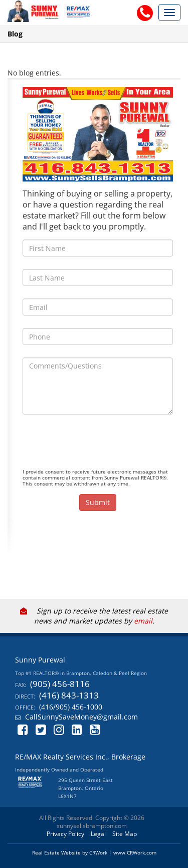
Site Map (125, 834)
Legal (98, 834)
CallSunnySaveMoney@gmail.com (81, 717)
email (143, 621)
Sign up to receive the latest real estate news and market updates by (94, 616)
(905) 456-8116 (60, 684)
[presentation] (99, 446)
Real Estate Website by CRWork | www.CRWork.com (94, 852)
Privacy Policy (65, 834)
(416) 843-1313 (69, 695)
